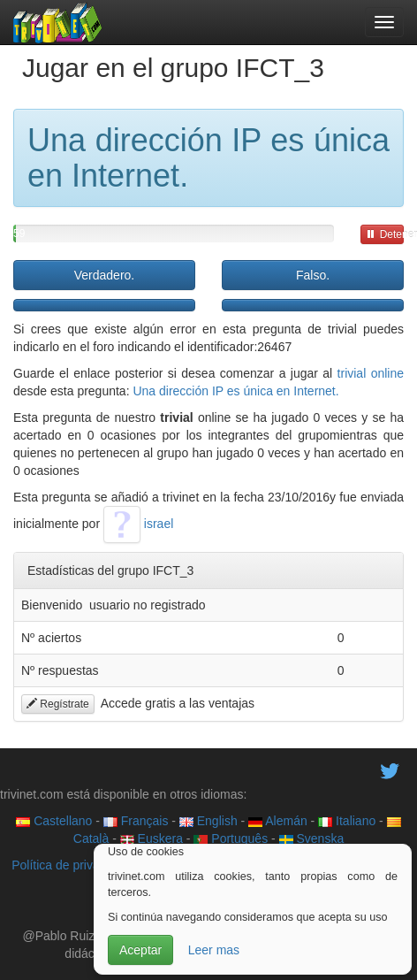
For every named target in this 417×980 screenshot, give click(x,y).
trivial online (371, 373)
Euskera (152, 838)
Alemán (278, 821)
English (208, 821)
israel (138, 524)
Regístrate (58, 704)
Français (136, 821)
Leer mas (214, 950)
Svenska (312, 838)
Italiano (347, 821)
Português (231, 838)
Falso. (313, 275)
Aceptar (140, 950)
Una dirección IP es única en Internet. (235, 391)
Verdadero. (105, 275)
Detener (385, 234)
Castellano (54, 821)
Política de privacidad (70, 865)
